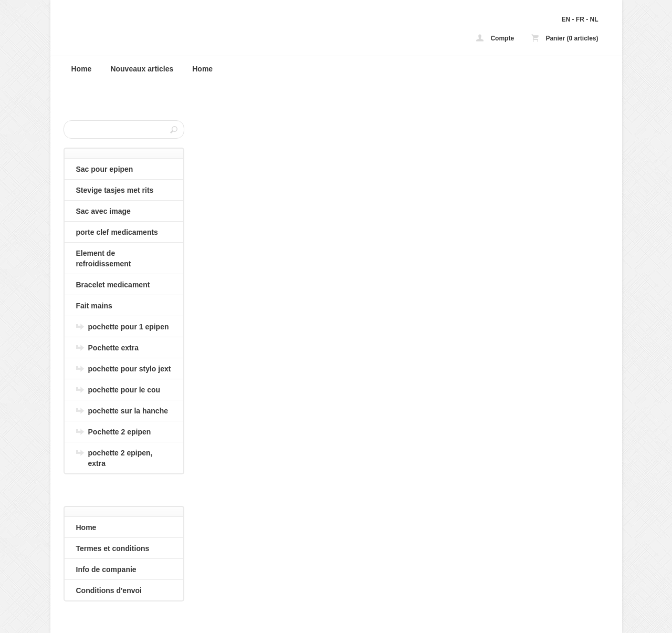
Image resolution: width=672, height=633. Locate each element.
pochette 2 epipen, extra (120, 458)
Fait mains (94, 306)
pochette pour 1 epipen (129, 327)
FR (580, 19)
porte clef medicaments (117, 232)
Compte (495, 38)
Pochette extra (113, 348)
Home (82, 69)
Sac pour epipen (105, 169)
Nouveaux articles (142, 69)
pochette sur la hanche (128, 411)
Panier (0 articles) (565, 38)
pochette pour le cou (124, 390)
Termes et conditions (113, 548)
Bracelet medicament (113, 285)
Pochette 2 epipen (120, 432)
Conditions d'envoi (109, 590)
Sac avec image (103, 211)
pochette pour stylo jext (130, 369)
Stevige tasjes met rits (115, 190)
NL (594, 19)
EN (566, 19)
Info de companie (106, 569)
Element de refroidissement (104, 258)
